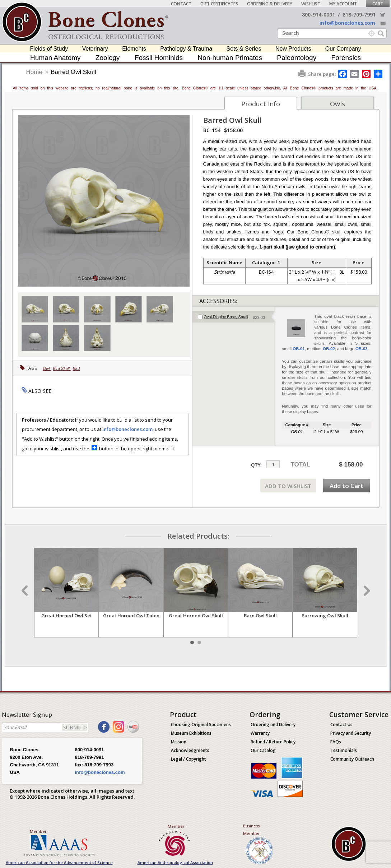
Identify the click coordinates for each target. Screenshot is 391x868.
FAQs (336, 742)
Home (34, 72)
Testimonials (344, 750)
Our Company (343, 49)
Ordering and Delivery (273, 725)
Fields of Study (49, 49)
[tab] (234, 317)
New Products (293, 49)
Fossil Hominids (159, 58)
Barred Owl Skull (73, 72)
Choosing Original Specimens (201, 725)
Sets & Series (244, 49)
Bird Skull (62, 368)
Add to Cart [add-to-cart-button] (346, 486)
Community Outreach (352, 759)
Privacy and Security (351, 733)
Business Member (252, 830)
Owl (47, 368)
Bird (76, 368)
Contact (181, 4)
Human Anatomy (55, 58)
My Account (343, 4)
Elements (134, 49)
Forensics (346, 58)
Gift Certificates (219, 4)
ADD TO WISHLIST (288, 486)
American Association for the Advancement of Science (59, 862)
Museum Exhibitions (191, 733)
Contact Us (341, 725)
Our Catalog (263, 750)
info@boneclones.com (347, 23)
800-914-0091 (318, 15)
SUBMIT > (75, 727)
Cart (378, 4)
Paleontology (297, 58)
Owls (338, 104)
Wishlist (311, 4)
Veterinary (95, 49)
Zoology (108, 58)
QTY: (256, 465)
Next (366, 591)
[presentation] (234, 317)
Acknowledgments (190, 750)
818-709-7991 (359, 15)
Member (38, 831)
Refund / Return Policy (273, 742)
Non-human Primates (230, 58)
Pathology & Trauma (186, 49)
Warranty (260, 733)
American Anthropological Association (175, 862)
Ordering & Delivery (270, 4)
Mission (179, 742)
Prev (25, 591)
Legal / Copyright (188, 759)
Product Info (261, 104)
